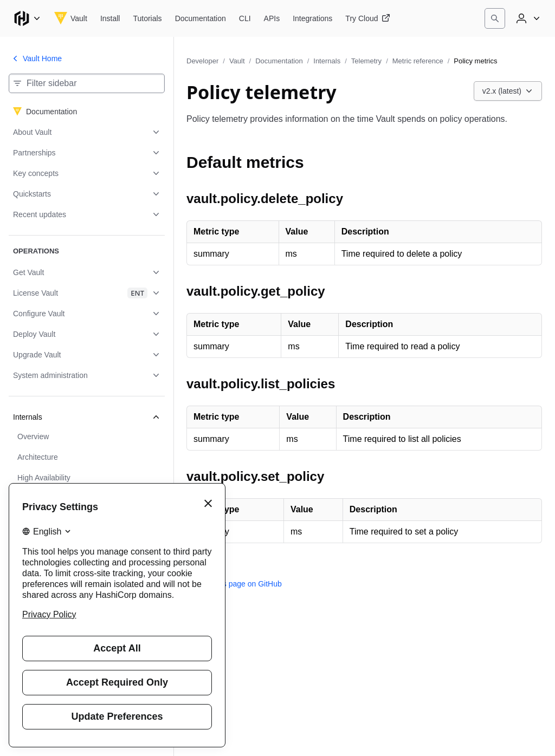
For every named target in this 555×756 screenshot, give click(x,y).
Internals (327, 61)
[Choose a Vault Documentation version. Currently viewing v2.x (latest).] (508, 91)
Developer (202, 61)
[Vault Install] (110, 18)
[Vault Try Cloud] (367, 18)
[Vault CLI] (245, 18)
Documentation (279, 61)
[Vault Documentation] (201, 18)
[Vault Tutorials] (147, 18)
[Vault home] (71, 18)
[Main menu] (27, 18)
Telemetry (366, 61)
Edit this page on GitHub (234, 584)
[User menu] (527, 18)
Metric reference (418, 61)
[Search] (495, 18)
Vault (237, 61)
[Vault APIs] (272, 18)
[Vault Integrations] (312, 18)
